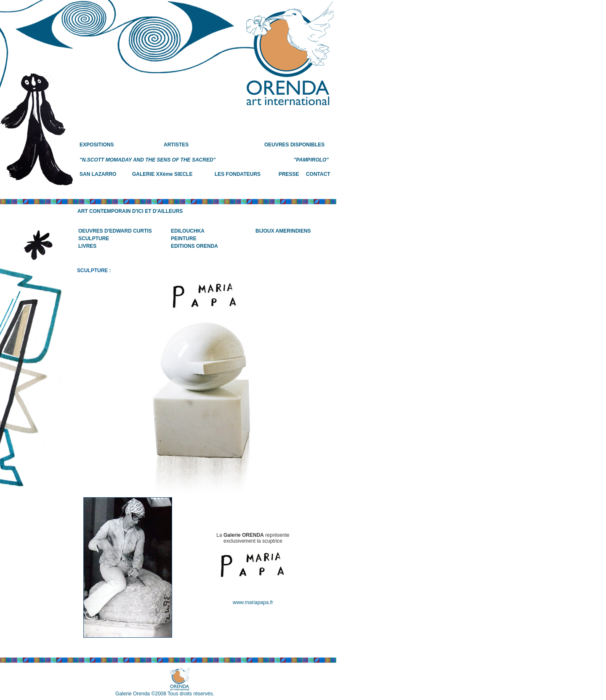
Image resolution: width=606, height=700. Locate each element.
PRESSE (289, 174)
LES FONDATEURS (238, 174)
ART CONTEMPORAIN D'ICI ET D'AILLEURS (130, 211)
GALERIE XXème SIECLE (162, 174)
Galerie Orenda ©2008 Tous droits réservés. (165, 694)
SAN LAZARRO (98, 174)
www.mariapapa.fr (253, 602)
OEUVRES (277, 145)
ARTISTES (176, 145)
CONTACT (318, 174)
